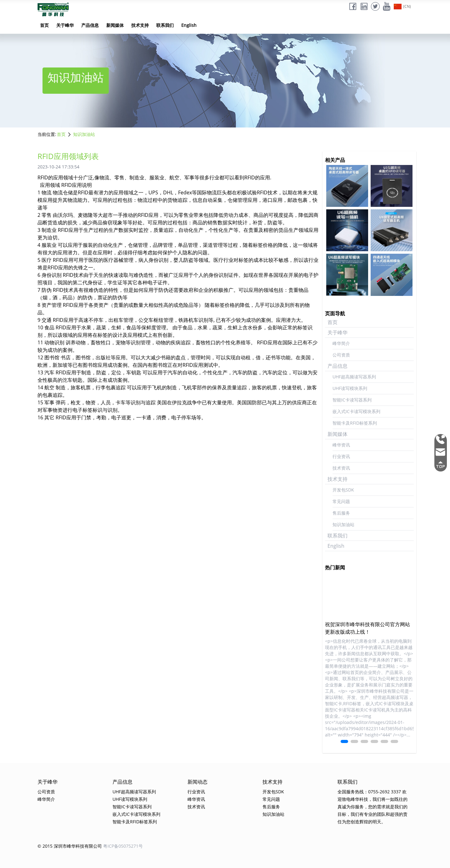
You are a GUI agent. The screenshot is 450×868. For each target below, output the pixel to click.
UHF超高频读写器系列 (354, 377)
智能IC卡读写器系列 (352, 400)
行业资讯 (341, 456)
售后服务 (341, 513)
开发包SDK (343, 490)
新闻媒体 (115, 25)
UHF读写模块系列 (350, 388)
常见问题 (341, 501)
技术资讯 (341, 468)
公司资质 (341, 355)
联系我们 (165, 25)
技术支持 (140, 25)
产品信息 (90, 25)
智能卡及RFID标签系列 (355, 423)
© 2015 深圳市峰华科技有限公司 (70, 846)
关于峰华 (65, 25)
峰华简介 (341, 343)
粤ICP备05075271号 (123, 846)
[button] (344, 741)
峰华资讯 (341, 445)
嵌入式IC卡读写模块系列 (356, 411)
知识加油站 (84, 134)
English (189, 25)
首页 (44, 25)
